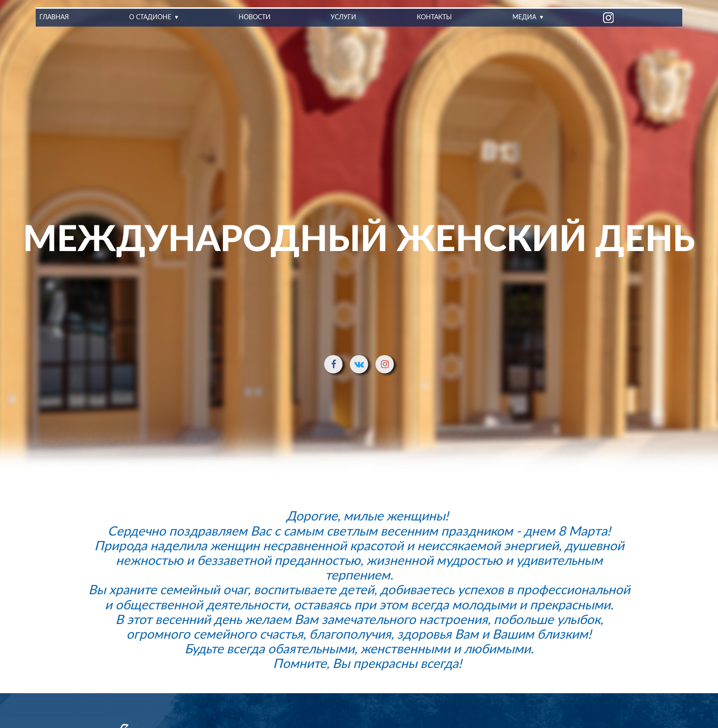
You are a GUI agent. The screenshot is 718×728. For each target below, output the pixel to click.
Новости (255, 17)
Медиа (524, 17)
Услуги (343, 17)
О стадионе (150, 17)
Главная (54, 17)
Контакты (434, 17)
